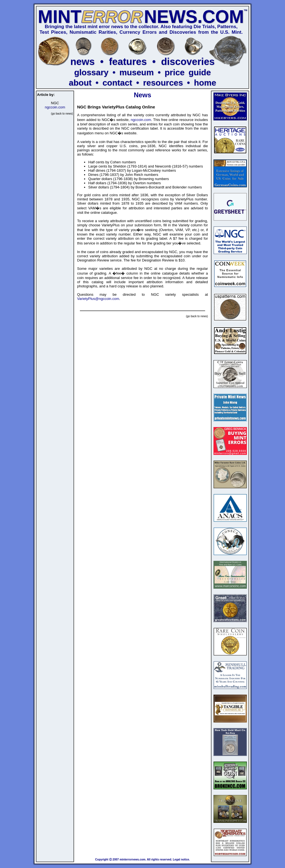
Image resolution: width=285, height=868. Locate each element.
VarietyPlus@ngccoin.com (98, 299)
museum (137, 72)
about (80, 83)
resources (163, 83)
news (83, 61)
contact (117, 83)
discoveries (188, 61)
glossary (91, 72)
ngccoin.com (55, 107)
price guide (188, 72)
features (128, 61)
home (205, 83)
